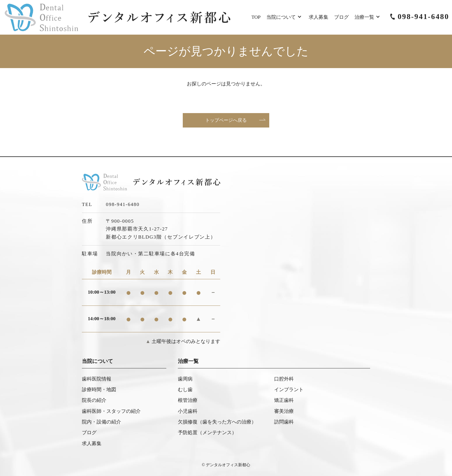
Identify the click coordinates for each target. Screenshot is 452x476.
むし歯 (185, 390)
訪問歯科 (284, 422)
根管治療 (188, 400)
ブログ (341, 17)
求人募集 (319, 17)
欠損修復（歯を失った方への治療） (217, 422)
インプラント (289, 390)
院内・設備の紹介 (101, 422)
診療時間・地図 (99, 390)
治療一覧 (364, 17)
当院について (281, 17)
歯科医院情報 (97, 379)
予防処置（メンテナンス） (207, 433)
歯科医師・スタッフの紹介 (111, 411)
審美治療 (284, 411)
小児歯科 (188, 411)
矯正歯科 (284, 400)
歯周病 (185, 379)
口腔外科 (284, 379)
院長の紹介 (94, 400)
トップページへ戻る (226, 120)
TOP (256, 17)
